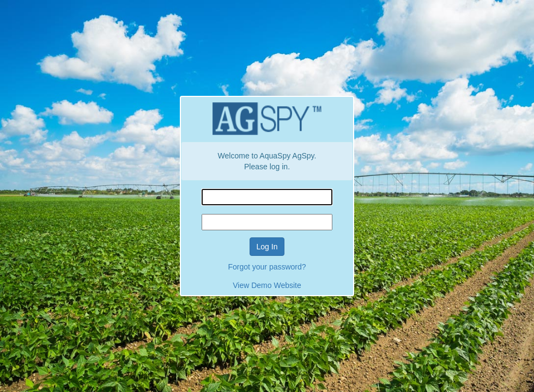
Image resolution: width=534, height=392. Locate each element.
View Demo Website (267, 285)
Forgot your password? (267, 267)
